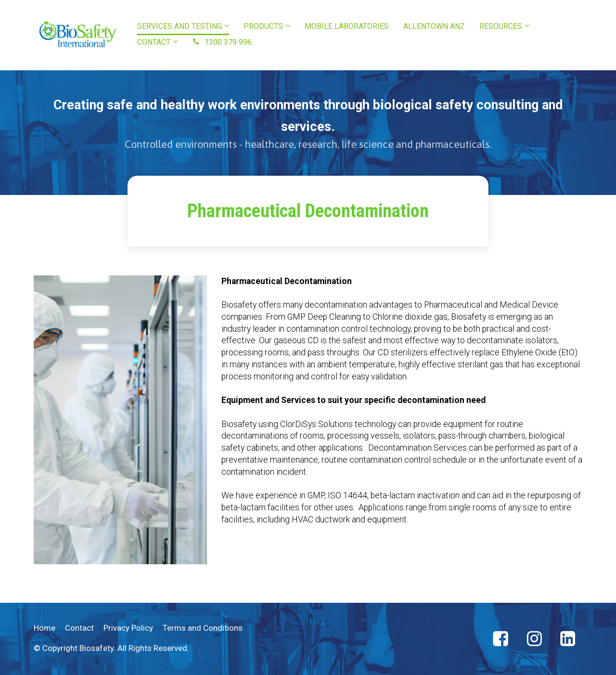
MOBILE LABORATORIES (347, 26)
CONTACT (154, 42)
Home (45, 628)
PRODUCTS (263, 26)
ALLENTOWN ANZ (434, 26)
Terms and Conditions (203, 628)
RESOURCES (501, 26)
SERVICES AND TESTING (180, 26)
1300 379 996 (222, 42)
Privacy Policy (128, 628)
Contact (79, 628)
